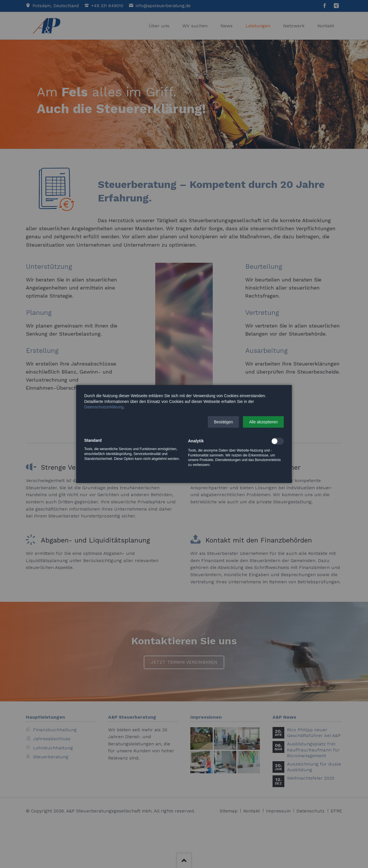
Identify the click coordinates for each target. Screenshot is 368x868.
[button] (223, 422)
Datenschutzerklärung (104, 407)
